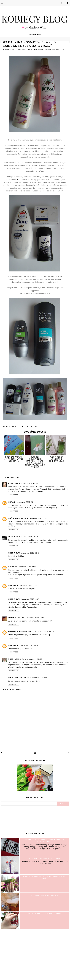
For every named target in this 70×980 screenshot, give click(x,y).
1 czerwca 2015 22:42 (30, 553)
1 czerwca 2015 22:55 (27, 567)
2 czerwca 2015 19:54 (35, 618)
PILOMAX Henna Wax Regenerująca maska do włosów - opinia (44, 841)
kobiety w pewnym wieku (21, 632)
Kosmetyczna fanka (19, 678)
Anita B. (12, 502)
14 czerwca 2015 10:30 (32, 659)
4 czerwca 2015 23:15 (44, 632)
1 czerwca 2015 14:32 (28, 484)
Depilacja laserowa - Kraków (44, 895)
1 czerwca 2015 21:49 (28, 537)
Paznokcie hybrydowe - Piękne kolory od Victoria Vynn (44, 878)
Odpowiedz (14, 495)
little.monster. (16, 618)
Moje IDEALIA (15, 659)
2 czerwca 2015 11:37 (30, 599)
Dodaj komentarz (13, 689)
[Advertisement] (35, 954)
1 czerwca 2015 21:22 (38, 518)
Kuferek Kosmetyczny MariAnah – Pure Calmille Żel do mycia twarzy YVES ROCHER (35, 462)
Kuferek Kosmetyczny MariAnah (50, 50)
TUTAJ (20, 180)
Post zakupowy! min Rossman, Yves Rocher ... (14, 459)
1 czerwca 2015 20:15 (26, 502)
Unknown (13, 585)
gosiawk (13, 567)
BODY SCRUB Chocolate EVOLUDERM (44, 858)
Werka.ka (13, 537)
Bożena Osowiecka (18, 518)
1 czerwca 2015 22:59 (28, 585)
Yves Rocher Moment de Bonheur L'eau (56, 459)
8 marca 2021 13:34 (39, 678)
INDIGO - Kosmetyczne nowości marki (44, 914)
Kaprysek (13, 484)
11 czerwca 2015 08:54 (29, 645)
